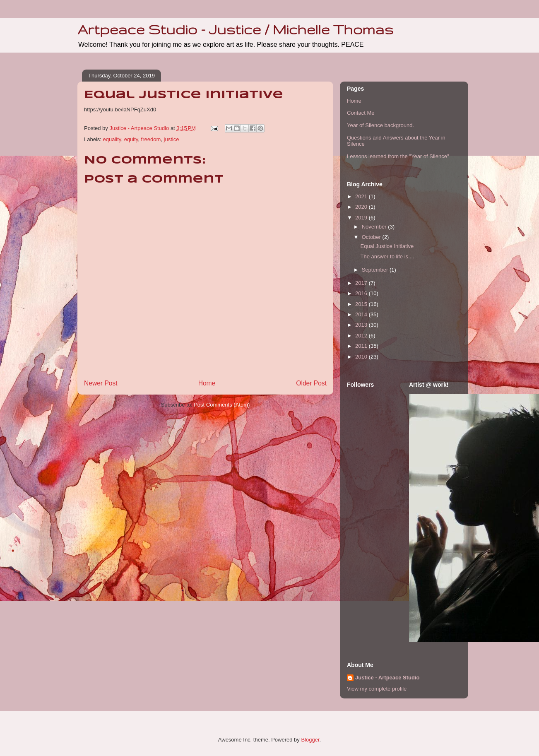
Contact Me (361, 113)
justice (172, 139)
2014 (362, 314)
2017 (362, 283)
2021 (362, 196)
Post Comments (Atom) (222, 405)
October (372, 237)
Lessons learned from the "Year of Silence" (398, 156)
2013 (362, 325)
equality (112, 139)
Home (207, 383)
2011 (362, 346)
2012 (362, 336)
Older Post (311, 383)
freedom (151, 139)
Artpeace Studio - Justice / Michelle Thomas (235, 29)
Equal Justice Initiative (387, 246)
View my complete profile (377, 689)
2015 (362, 304)
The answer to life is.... (387, 256)
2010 (362, 357)
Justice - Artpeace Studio (387, 678)
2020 (362, 207)
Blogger (310, 740)
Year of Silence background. (380, 125)
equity (131, 139)
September (376, 270)
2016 (362, 293)
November (375, 227)
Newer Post (101, 383)
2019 (362, 218)
